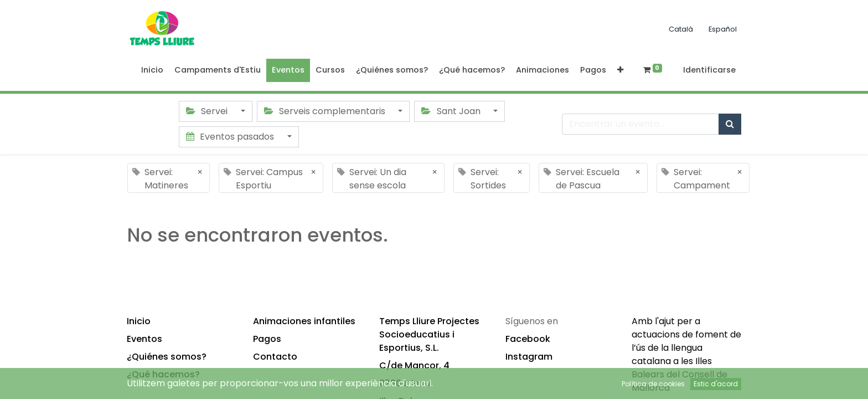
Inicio (139, 321)
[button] (620, 70)
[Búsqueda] (730, 124)
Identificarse (709, 70)
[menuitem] (152, 70)
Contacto (275, 357)
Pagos (267, 339)
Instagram (529, 357)
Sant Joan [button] (452, 111)
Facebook (528, 339)
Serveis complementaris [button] (326, 111)
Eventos (144, 339)
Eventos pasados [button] (231, 137)
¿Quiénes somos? (167, 357)
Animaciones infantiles (304, 321)
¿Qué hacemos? (163, 374)
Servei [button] (208, 111)
